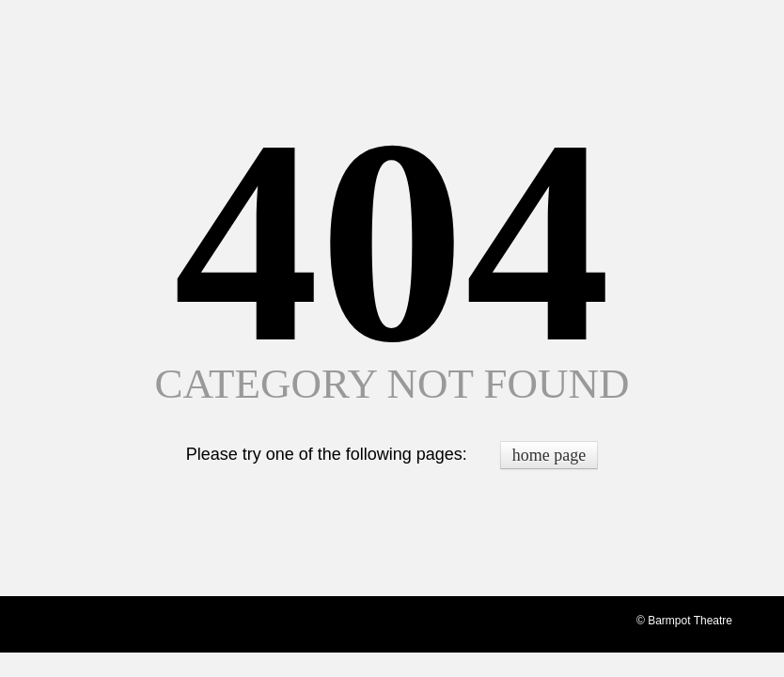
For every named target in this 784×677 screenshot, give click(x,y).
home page (549, 455)
